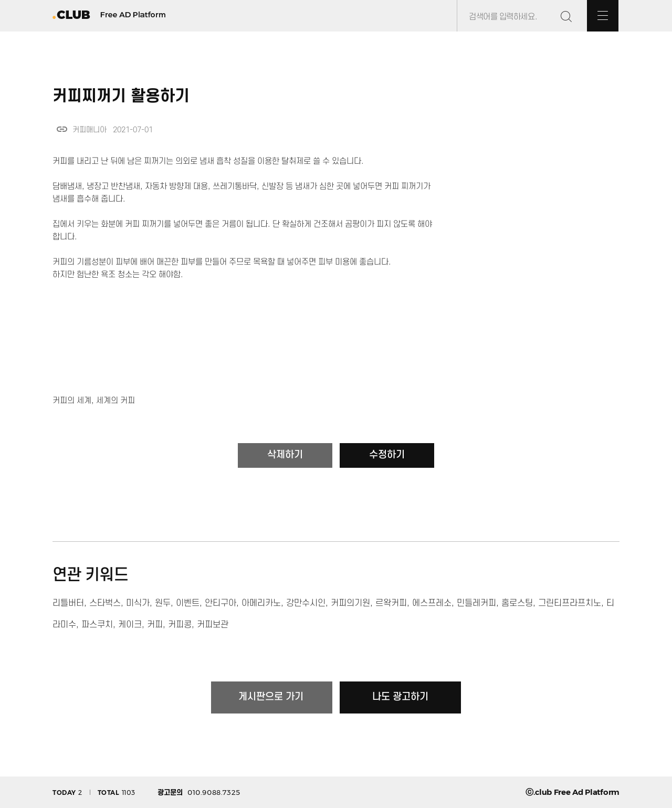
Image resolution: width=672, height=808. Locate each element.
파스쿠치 (97, 625)
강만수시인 (306, 603)
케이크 (130, 625)
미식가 (138, 603)
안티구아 (220, 603)
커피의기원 (350, 603)
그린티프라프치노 (570, 603)
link (62, 129)
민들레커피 (476, 603)
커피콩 (180, 625)
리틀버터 (68, 603)
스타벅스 (105, 603)
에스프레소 (432, 603)
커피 (155, 625)
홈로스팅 (517, 603)
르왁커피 (391, 603)
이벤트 (188, 603)
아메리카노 (261, 603)
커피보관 (213, 625)
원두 (163, 603)
